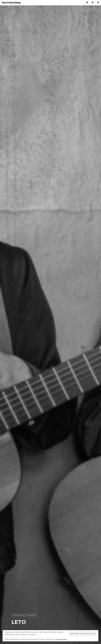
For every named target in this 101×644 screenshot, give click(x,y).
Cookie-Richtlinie (61, 639)
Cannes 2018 (18, 615)
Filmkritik (31, 615)
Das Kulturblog (11, 3)
